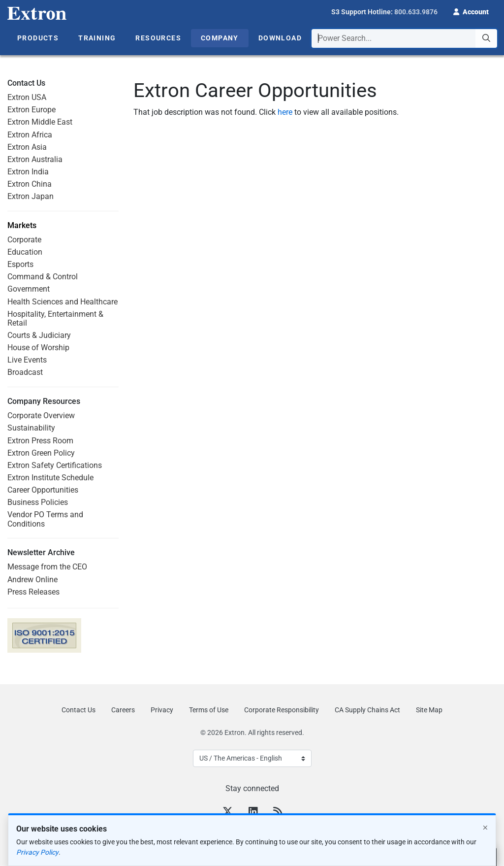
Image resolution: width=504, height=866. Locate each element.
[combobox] (404, 38)
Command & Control (43, 277)
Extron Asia (27, 147)
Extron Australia (35, 159)
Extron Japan (31, 196)
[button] (471, 11)
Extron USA (27, 97)
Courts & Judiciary (39, 335)
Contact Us (79, 710)
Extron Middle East (40, 122)
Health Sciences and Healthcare (63, 302)
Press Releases (33, 592)
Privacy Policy (37, 852)
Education (25, 252)
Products (38, 38)
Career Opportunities (43, 490)
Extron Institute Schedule (50, 478)
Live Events (27, 360)
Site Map (429, 710)
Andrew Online (32, 580)
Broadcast (25, 372)
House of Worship (38, 348)
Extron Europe (31, 110)
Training (97, 38)
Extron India (28, 172)
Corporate (24, 240)
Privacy (162, 710)
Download (280, 38)
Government (29, 289)
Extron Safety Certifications (55, 465)
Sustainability (31, 428)
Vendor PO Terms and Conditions (45, 519)
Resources (158, 38)
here (285, 112)
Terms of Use (209, 710)
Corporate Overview (41, 416)
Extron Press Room (40, 441)
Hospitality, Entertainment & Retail (55, 318)
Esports (20, 264)
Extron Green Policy (41, 453)
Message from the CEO (47, 567)
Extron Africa (30, 135)
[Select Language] (252, 758)
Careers (123, 710)
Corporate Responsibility (282, 710)
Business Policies (38, 502)
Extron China (30, 184)
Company (220, 38)
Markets (22, 226)
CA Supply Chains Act (367, 710)
